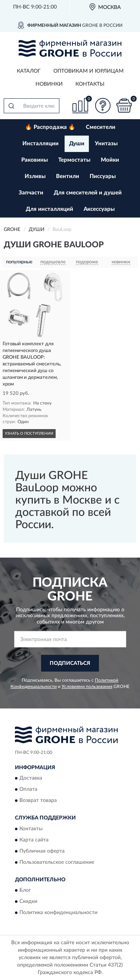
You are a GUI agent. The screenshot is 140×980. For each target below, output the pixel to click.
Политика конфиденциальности (58, 913)
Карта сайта (34, 840)
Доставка (31, 778)
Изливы (35, 176)
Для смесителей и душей (88, 193)
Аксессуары (99, 209)
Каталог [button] (29, 71)
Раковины (35, 160)
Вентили (68, 176)
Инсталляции (41, 144)
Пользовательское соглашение (57, 862)
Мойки (110, 160)
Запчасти (31, 193)
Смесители (101, 127)
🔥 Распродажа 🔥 (50, 127)
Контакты (90, 84)
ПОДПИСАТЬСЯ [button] (70, 663)
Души (77, 144)
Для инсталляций (49, 209)
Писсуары (103, 176)
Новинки (49, 84)
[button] (103, 106)
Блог (25, 891)
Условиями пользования (87, 686)
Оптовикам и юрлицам (88, 71)
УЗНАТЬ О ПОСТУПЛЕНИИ (29, 434)
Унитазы (106, 144)
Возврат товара (38, 801)
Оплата (28, 790)
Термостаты (74, 160)
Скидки (28, 902)
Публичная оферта (42, 851)
